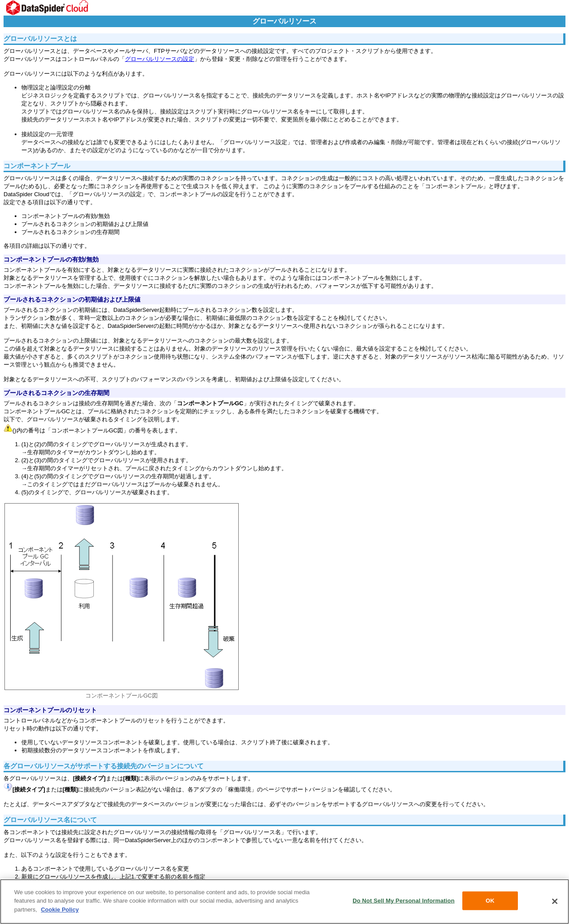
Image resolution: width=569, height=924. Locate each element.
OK (490, 902)
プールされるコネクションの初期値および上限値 (72, 299)
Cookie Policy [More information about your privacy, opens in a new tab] (60, 910)
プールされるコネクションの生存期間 (56, 393)
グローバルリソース (284, 21)
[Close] (555, 902)
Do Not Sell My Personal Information (403, 902)
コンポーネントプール (37, 166)
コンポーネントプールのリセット (50, 710)
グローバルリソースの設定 (160, 59)
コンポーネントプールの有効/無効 (51, 259)
